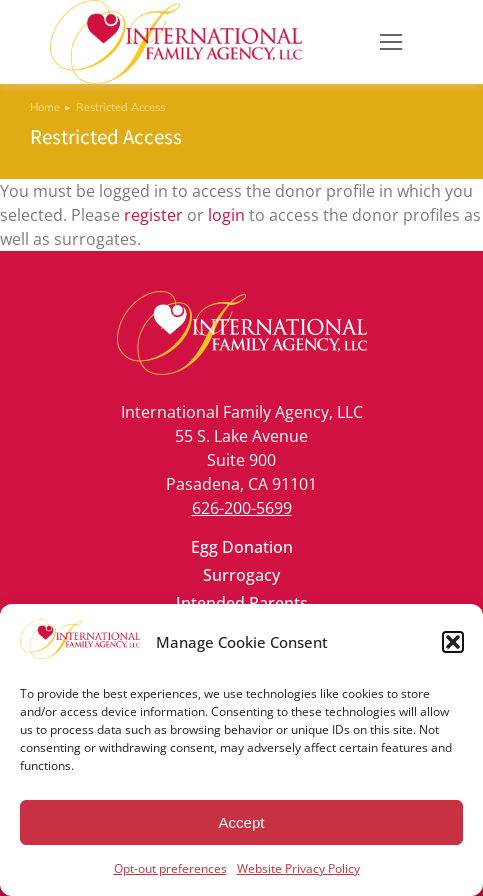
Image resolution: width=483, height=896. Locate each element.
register (153, 215)
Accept (242, 822)
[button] (453, 642)
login (226, 215)
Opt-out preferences (170, 868)
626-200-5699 (242, 508)
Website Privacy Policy (298, 868)
